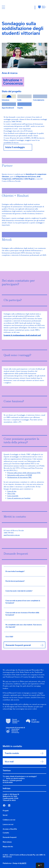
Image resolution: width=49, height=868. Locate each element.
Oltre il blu (11, 494)
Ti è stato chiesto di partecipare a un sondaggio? (20, 776)
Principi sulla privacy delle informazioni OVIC (24, 473)
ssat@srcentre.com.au (12, 535)
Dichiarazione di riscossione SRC (20, 478)
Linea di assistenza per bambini (19, 498)
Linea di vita (12, 491)
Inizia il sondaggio (15, 147)
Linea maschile (13, 496)
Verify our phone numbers (15, 778)
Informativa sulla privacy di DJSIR (20, 475)
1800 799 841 (9, 533)
